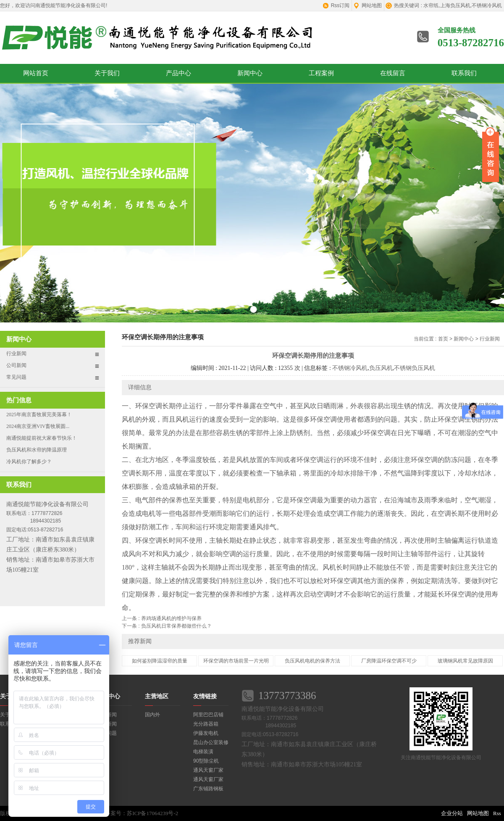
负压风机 (381, 368)
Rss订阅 (340, 5)
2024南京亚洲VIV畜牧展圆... (38, 426)
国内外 (152, 715)
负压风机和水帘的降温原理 (37, 450)
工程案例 (321, 73)
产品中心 (178, 73)
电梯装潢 (203, 752)
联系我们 (464, 73)
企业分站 (452, 813)
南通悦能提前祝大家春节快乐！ (42, 438)
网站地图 (372, 5)
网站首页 (36, 73)
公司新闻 (16, 365)
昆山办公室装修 (211, 742)
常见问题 (16, 377)
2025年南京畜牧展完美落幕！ (39, 414)
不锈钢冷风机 (350, 368)
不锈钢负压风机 (415, 368)
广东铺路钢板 (208, 789)
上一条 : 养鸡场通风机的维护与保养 (162, 618)
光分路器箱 (206, 724)
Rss (497, 813)
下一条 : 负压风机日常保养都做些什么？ (167, 626)
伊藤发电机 (206, 733)
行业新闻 (16, 354)
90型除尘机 (206, 761)
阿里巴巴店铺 (208, 715)
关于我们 (107, 73)
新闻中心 (250, 73)
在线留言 (393, 73)
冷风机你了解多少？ (29, 462)
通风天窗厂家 (208, 770)
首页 (443, 339)
